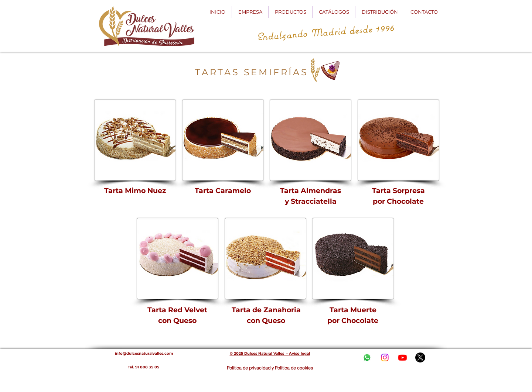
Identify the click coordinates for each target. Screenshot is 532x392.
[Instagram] (385, 357)
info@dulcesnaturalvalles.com (144, 353)
